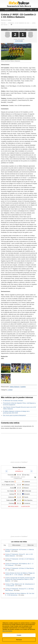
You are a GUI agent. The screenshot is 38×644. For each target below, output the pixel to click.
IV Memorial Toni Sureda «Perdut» (13, 401)
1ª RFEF (10, 390)
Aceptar (19, 635)
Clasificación (25, 507)
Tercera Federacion (19, 467)
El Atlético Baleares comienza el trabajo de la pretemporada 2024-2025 (16, 412)
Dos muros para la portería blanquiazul (14, 415)
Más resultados (13, 507)
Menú (7, 10)
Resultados (22, 10)
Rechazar (19, 640)
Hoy (5, 545)
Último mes (31, 545)
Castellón (23, 387)
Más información (7, 631)
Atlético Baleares (15, 387)
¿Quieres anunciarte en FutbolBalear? (19, 462)
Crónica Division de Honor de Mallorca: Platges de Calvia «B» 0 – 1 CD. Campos (20, 574)
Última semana (16, 545)
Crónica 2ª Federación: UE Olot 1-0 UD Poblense (20, 559)
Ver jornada (19, 41)
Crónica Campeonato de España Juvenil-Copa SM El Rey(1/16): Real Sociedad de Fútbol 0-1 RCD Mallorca (20, 579)
